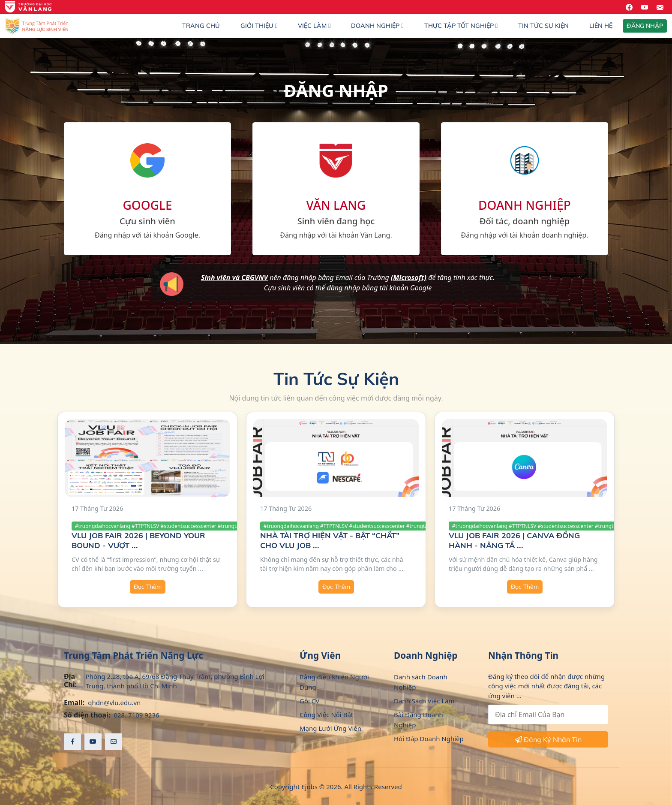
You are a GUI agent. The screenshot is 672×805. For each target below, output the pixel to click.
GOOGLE (147, 205)
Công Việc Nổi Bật (326, 715)
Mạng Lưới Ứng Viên (330, 728)
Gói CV (309, 701)
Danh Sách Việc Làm (424, 701)
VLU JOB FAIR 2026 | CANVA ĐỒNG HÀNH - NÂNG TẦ (514, 540)
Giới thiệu (259, 26)
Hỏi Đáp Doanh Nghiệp (429, 739)
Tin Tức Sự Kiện (543, 26)
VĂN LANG (336, 205)
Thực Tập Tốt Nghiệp (461, 26)
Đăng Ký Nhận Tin (548, 739)
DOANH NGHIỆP (525, 205)
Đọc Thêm (148, 587)
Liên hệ (601, 26)
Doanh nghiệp (377, 26)
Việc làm (314, 26)
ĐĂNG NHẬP (645, 26)
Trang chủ (201, 26)
